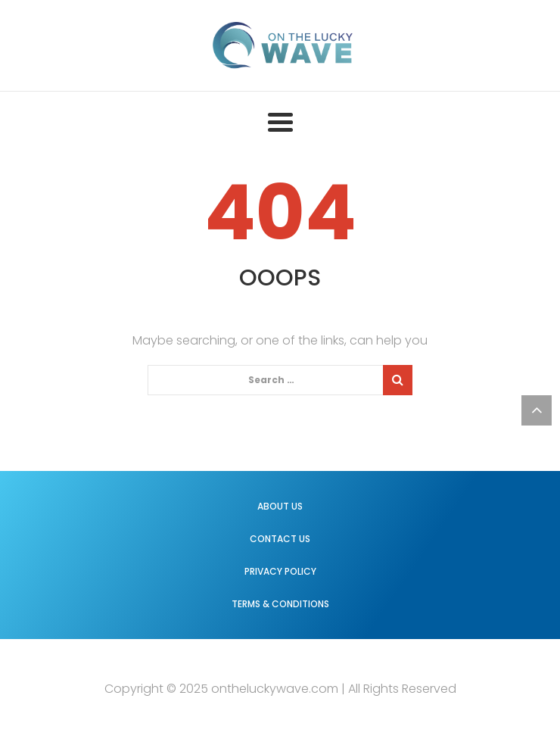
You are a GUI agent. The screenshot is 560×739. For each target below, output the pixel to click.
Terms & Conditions (280, 604)
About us (280, 506)
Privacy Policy (280, 571)
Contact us (280, 539)
